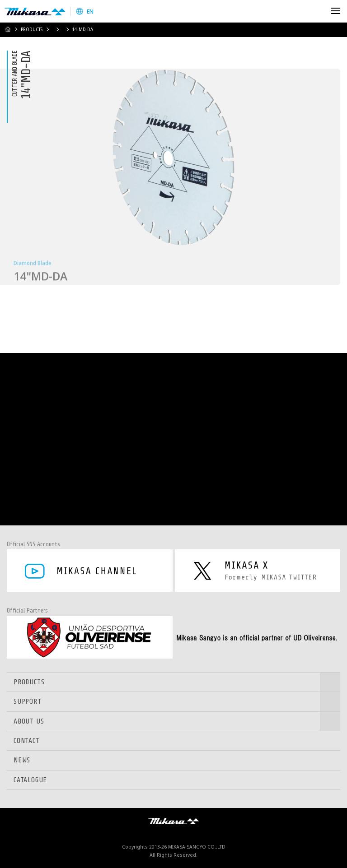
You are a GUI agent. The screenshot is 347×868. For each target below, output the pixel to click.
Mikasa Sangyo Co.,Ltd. (35, 11)
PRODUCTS (32, 29)
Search (317, 11)
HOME (8, 29)
